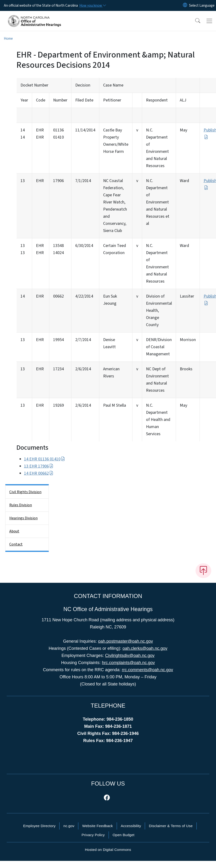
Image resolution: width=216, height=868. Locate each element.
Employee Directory (39, 826)
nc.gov (69, 826)
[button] (195, 21)
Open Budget (124, 835)
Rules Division (21, 505)
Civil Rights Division (25, 492)
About (14, 531)
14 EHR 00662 (39, 473)
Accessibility (131, 826)
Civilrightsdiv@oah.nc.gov (130, 656)
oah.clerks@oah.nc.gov (145, 648)
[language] (202, 5)
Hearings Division (23, 518)
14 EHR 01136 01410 (45, 459)
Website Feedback (98, 826)
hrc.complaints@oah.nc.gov (128, 663)
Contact (16, 544)
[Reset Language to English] (185, 5)
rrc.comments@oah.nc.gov (147, 670)
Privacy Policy (93, 835)
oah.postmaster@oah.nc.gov (126, 641)
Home (8, 39)
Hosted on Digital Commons (108, 850)
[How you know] (92, 5)
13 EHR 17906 (39, 466)
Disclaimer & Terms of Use (171, 826)
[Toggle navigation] (209, 21)
